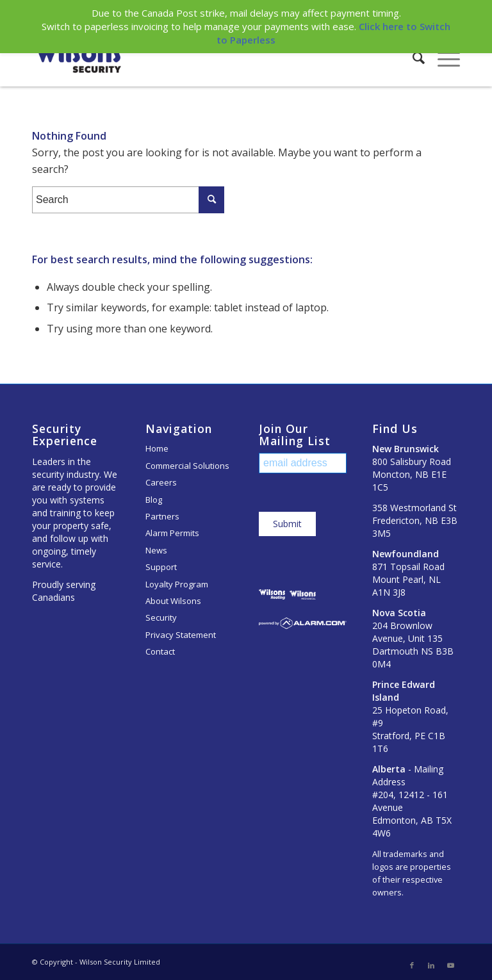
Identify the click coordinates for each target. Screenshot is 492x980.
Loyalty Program (177, 584)
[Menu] (442, 58)
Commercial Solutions (187, 466)
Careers (161, 482)
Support (161, 567)
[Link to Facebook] (412, 965)
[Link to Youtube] (450, 965)
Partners (162, 516)
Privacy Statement (181, 635)
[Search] (412, 58)
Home (157, 448)
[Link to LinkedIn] (431, 965)
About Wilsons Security (173, 609)
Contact (160, 651)
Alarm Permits (172, 533)
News (156, 550)
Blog (154, 500)
